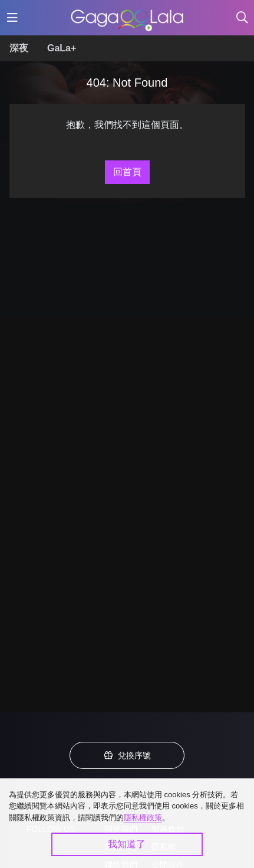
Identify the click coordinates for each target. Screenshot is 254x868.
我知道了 (127, 844)
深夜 (19, 48)
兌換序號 (127, 755)
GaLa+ (62, 48)
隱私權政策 (143, 818)
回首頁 (127, 172)
